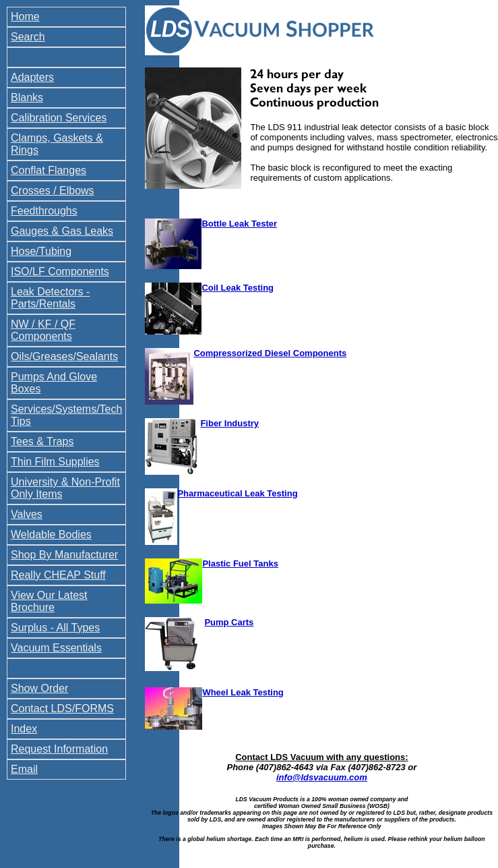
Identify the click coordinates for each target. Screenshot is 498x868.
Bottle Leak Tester (239, 224)
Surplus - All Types (55, 628)
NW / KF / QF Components (43, 330)
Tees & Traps (42, 441)
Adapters (32, 77)
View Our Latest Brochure (49, 601)
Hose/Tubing (41, 251)
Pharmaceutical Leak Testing (237, 493)
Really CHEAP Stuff (58, 575)
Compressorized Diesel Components (270, 353)
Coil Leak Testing (238, 288)
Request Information (59, 749)
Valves (27, 514)
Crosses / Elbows (53, 191)
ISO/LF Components (60, 271)
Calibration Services (59, 118)
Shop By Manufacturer (64, 555)
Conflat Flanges (49, 170)
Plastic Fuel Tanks (240, 563)
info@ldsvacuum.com (322, 777)
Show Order (39, 688)
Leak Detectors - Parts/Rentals (50, 298)
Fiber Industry (229, 423)
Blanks (27, 97)
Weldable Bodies (51, 534)
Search (28, 37)
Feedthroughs (44, 211)
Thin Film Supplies (55, 462)
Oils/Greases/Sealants (64, 356)
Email (24, 769)
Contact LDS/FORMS (62, 708)
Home (25, 17)
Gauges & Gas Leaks (62, 231)
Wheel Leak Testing (243, 692)
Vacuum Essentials (56, 648)
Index (24, 729)
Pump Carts (229, 622)
